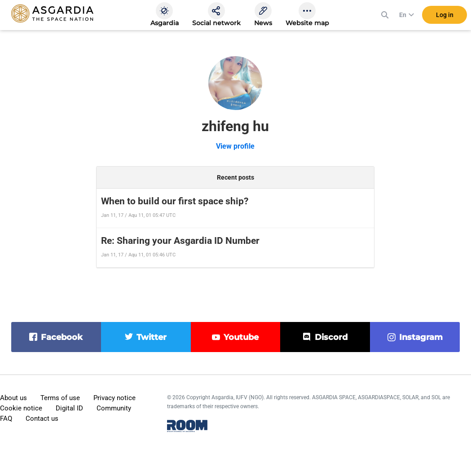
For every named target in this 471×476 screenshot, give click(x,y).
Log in (445, 18)
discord (331, 337)
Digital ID (69, 408)
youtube (241, 337)
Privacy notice (114, 398)
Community (114, 408)
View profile (235, 146)
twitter (152, 337)
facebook (62, 337)
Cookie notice (21, 408)
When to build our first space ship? (175, 201)
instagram (421, 337)
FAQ (6, 419)
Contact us (42, 419)
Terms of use (60, 398)
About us (13, 398)
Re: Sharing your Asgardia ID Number (180, 241)
